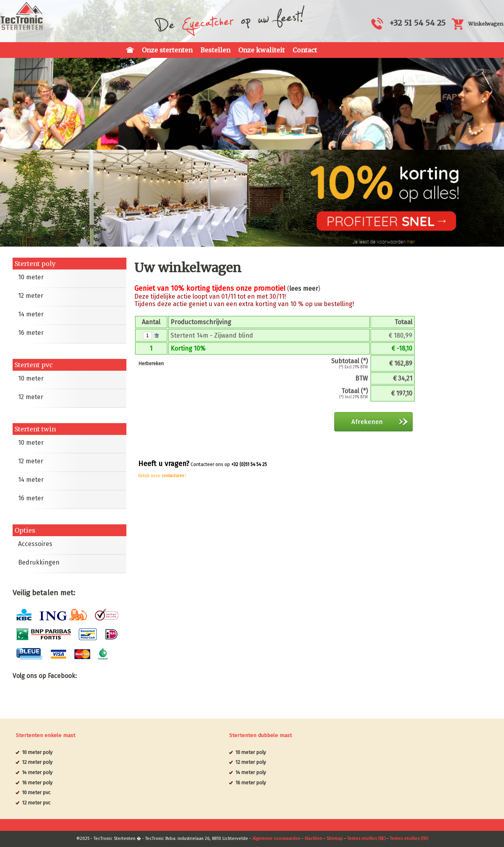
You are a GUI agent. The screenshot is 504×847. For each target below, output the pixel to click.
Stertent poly (35, 264)
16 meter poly (37, 783)
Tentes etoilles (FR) (409, 839)
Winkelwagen (486, 24)
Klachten (313, 839)
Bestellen (215, 50)
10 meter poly (37, 752)
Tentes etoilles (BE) (366, 839)
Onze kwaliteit (261, 50)
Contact (305, 50)
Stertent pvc (34, 365)
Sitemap (335, 839)
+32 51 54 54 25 (417, 23)
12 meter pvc (36, 803)
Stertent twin (35, 429)
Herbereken (151, 364)
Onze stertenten (167, 50)
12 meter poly (37, 762)
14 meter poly (37, 772)
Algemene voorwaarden (276, 839)
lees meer (304, 289)
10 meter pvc (36, 792)
